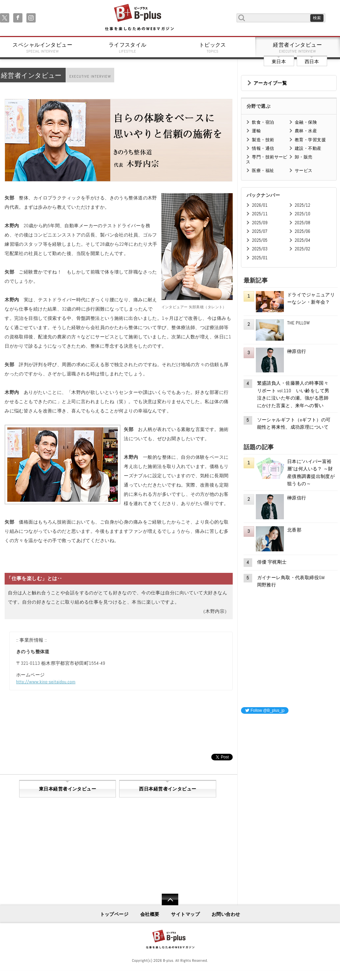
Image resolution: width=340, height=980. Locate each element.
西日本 (312, 62)
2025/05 (260, 240)
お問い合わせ (226, 914)
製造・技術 (263, 140)
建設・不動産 (308, 148)
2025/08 (303, 223)
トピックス (213, 48)
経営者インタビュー (298, 48)
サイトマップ (185, 914)
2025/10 (303, 214)
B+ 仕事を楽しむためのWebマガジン (139, 18)
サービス (304, 170)
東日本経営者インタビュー (68, 789)
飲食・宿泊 (263, 122)
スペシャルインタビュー (43, 48)
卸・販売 (304, 157)
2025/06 (303, 231)
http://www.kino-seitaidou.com (46, 682)
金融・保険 (306, 122)
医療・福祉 (263, 170)
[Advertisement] (290, 761)
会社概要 (150, 914)
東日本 (279, 62)
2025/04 (303, 240)
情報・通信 (263, 148)
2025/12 (303, 205)
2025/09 (260, 223)
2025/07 (260, 231)
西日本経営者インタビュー (168, 789)
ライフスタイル (128, 48)
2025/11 (260, 214)
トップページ (114, 914)
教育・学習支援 (310, 140)
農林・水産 (306, 131)
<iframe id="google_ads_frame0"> (241, 807)
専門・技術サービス (267, 159)
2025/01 (260, 258)
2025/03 (260, 249)
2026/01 (260, 205)
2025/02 (303, 249)
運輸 (256, 131)
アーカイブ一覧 (270, 83)
